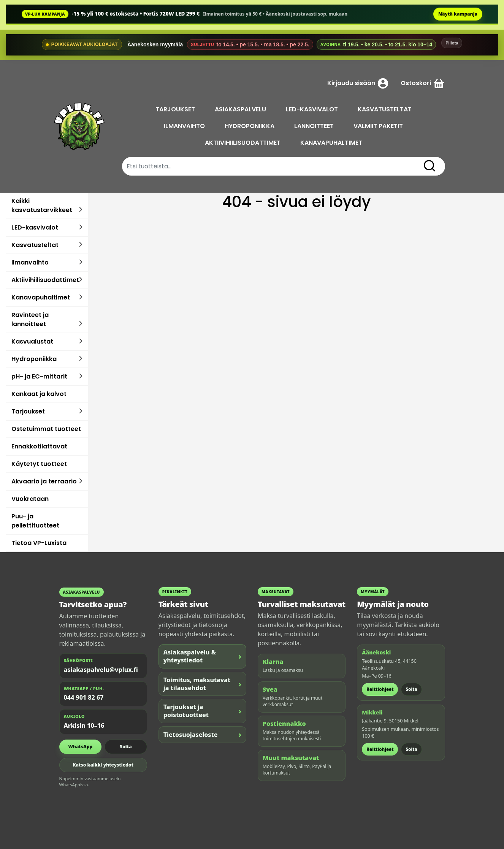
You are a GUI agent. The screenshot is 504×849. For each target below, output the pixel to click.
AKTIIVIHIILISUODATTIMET (243, 143)
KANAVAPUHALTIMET (332, 143)
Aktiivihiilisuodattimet (45, 280)
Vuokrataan (30, 499)
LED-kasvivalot (35, 227)
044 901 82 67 (84, 697)
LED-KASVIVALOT (312, 109)
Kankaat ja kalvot (39, 394)
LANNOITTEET (315, 126)
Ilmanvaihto (30, 262)
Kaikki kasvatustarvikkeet (42, 205)
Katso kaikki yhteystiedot (103, 765)
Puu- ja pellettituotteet (35, 521)
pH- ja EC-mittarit (39, 376)
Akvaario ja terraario (44, 481)
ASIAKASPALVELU (241, 109)
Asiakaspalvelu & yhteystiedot (202, 656)
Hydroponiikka (34, 359)
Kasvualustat (32, 341)
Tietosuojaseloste (202, 734)
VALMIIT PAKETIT (379, 126)
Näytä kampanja (458, 14)
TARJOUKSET (176, 109)
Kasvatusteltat (35, 245)
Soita (126, 747)
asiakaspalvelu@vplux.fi (101, 670)
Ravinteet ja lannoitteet (30, 319)
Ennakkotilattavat (39, 446)
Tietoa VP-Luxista (39, 543)
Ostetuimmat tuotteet (46, 429)
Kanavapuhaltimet (41, 297)
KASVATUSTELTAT (385, 109)
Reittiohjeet (380, 689)
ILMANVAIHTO (185, 126)
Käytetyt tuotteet (39, 464)
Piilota (452, 43)
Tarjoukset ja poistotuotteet (202, 711)
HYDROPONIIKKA (250, 126)
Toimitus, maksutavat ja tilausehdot (202, 684)
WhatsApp (80, 747)
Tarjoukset (28, 411)
